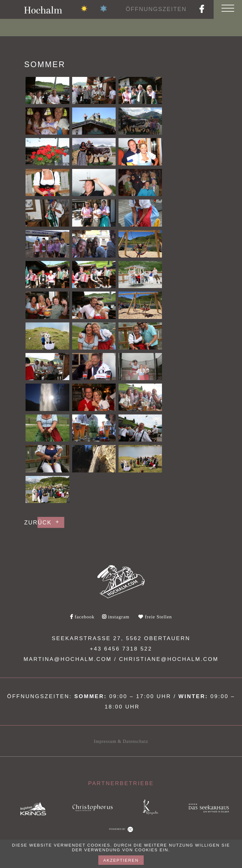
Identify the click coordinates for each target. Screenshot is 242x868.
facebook (82, 617)
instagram (116, 617)
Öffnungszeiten (156, 9)
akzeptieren (121, 860)
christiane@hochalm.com (169, 659)
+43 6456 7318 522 (121, 649)
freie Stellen (155, 617)
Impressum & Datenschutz (121, 741)
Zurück (38, 523)
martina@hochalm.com (68, 659)
